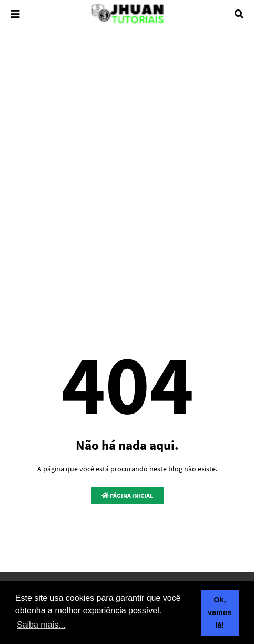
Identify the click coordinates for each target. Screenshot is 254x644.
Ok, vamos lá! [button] (220, 612)
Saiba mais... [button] (41, 625)
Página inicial (127, 495)
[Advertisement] (127, 173)
